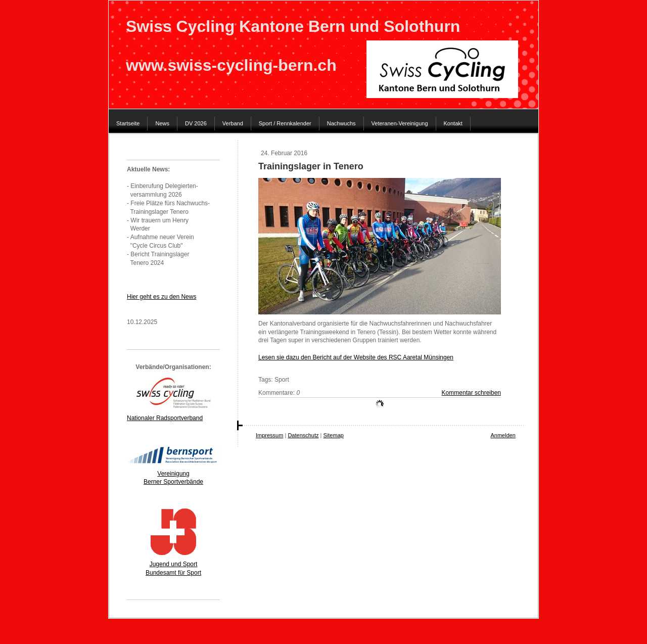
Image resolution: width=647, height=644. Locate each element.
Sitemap (334, 435)
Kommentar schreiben (471, 393)
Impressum (269, 435)
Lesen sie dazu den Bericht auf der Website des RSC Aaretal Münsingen (356, 357)
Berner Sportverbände (173, 482)
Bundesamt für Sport (173, 573)
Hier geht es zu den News (161, 297)
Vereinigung (173, 474)
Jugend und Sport (174, 564)
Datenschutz (303, 435)
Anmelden (503, 435)
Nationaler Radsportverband (165, 418)
